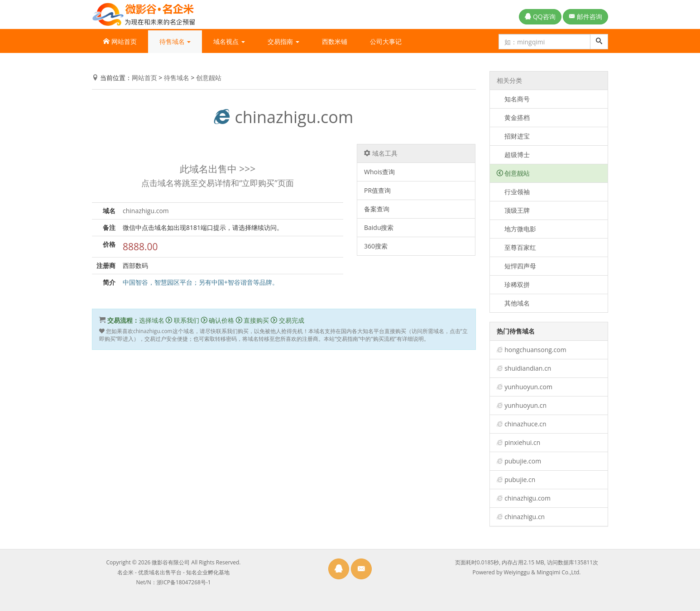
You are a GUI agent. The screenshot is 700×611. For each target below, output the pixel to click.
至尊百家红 (517, 247)
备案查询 (377, 209)
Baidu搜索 (379, 227)
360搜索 (376, 246)
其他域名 (513, 303)
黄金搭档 (513, 117)
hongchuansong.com (535, 350)
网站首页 (120, 41)
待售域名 (177, 78)
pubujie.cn (520, 480)
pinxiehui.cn (522, 442)
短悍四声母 (517, 266)
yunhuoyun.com (528, 387)
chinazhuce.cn (525, 424)
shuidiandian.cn (528, 368)
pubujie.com (523, 461)
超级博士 (513, 155)
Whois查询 (379, 172)
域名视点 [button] (229, 41)
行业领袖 (513, 192)
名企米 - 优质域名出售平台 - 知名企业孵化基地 (173, 572)
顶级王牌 (513, 210)
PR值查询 (377, 190)
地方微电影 (517, 229)
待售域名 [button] (175, 41)
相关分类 (509, 80)
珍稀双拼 (513, 284)
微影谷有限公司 (171, 562)
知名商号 (513, 99)
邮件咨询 (585, 17)
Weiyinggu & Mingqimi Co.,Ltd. (542, 572)
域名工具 (381, 153)
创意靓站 (209, 78)
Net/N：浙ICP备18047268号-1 (173, 582)
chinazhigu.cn (525, 517)
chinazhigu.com (284, 117)
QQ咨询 (540, 17)
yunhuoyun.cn (525, 405)
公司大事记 (386, 41)
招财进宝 (513, 136)
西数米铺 (335, 41)
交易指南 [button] (283, 41)
